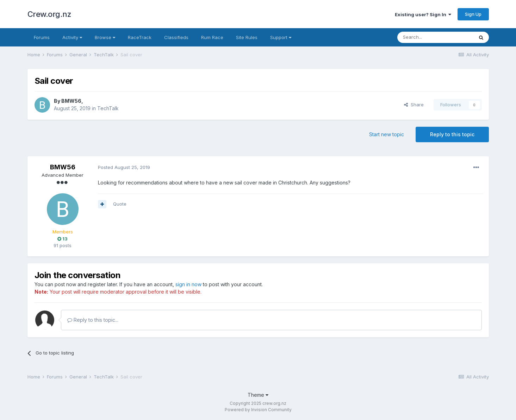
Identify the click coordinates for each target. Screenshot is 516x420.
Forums (42, 37)
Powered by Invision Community (258, 410)
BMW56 (71, 101)
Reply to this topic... (93, 320)
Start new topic (387, 134)
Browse (105, 37)
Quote (120, 204)
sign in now (188, 284)
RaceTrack (140, 37)
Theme (258, 395)
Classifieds (176, 37)
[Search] (435, 37)
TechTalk (108, 108)
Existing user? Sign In (423, 14)
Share (414, 105)
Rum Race (212, 37)
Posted (124, 167)
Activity (72, 37)
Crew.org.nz (49, 14)
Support (281, 37)
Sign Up (473, 14)
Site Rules (247, 37)
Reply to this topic (452, 134)
